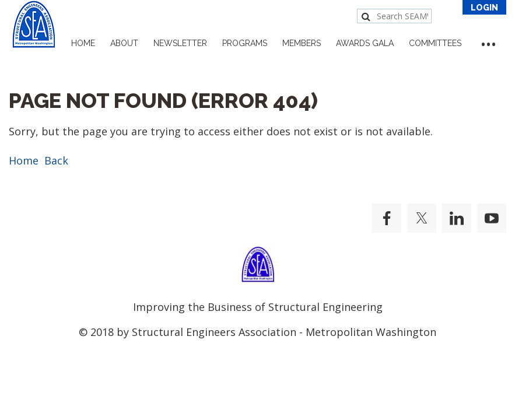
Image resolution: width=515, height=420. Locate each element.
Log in (484, 7)
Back (56, 160)
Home (24, 160)
